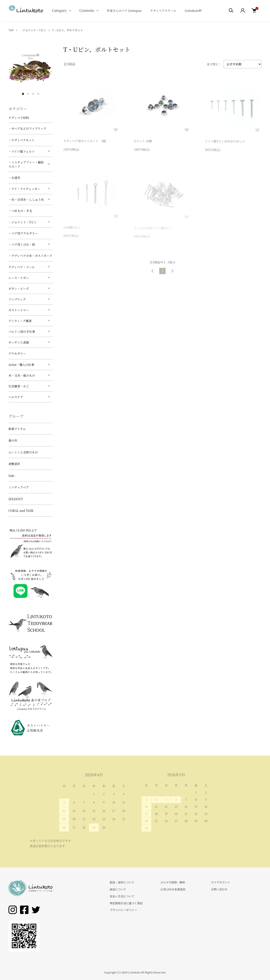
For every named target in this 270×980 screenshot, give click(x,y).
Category (59, 10)
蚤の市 (13, 440)
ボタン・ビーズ (19, 288)
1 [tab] (23, 94)
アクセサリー (17, 353)
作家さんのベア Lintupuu (124, 11)
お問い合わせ (219, 889)
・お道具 (14, 178)
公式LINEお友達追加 (173, 889)
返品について (118, 889)
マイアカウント (221, 882)
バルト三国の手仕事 (22, 332)
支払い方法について (122, 896)
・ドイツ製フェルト (22, 151)
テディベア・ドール (22, 267)
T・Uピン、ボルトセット (67, 30)
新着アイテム (17, 429)
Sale (11, 476)
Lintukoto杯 (193, 11)
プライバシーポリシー (123, 910)
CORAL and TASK (21, 511)
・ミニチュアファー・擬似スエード (26, 164)
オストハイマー (19, 310)
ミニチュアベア (19, 487)
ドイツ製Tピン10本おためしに (225, 142)
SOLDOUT (16, 499)
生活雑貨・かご (19, 386)
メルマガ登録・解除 (173, 882)
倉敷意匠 (14, 464)
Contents (87, 10)
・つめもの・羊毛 (20, 211)
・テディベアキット (22, 140)
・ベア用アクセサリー (23, 233)
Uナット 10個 (143, 142)
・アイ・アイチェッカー (24, 189)
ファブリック (17, 299)
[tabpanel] (31, 67)
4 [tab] (38, 94)
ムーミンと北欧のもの (23, 452)
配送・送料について (122, 882)
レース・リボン (19, 278)
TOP (11, 30)
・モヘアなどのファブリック (27, 128)
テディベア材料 (19, 118)
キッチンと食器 (19, 342)
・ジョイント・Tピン (33, 30)
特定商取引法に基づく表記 (126, 903)
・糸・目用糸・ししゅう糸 (26, 200)
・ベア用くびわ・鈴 (22, 244)
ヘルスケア (16, 397)
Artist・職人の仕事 (21, 365)
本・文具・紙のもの (22, 375)
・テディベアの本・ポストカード (30, 256)
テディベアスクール (163, 11)
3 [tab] (33, 94)
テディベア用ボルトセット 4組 (85, 142)
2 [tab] (28, 94)
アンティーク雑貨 (20, 321)
